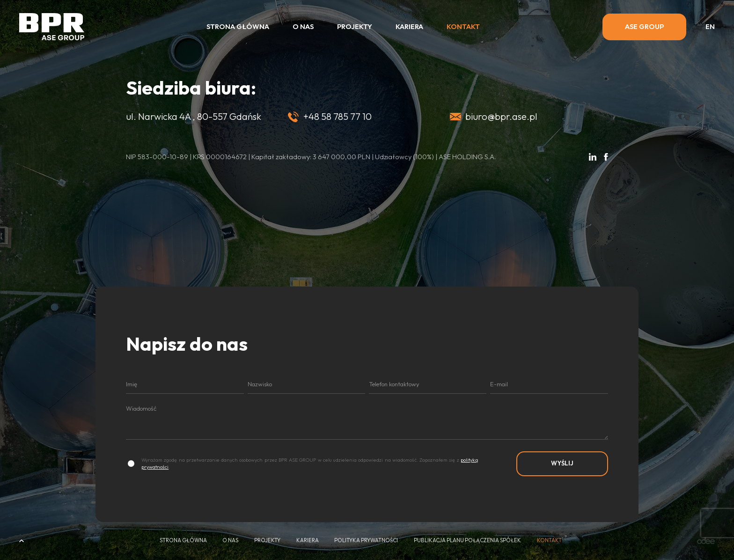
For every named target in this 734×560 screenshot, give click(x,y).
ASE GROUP (644, 26)
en (710, 27)
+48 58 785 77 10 (338, 116)
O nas (303, 26)
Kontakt (463, 26)
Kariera (409, 26)
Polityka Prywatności (366, 541)
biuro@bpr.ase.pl (501, 116)
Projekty (355, 26)
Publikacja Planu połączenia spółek (467, 541)
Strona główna (238, 26)
